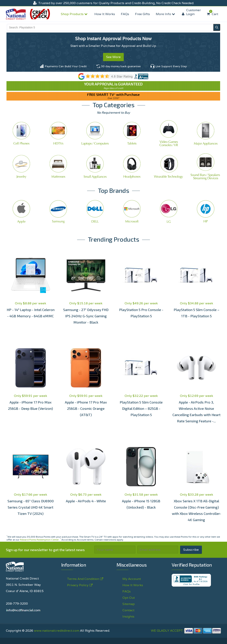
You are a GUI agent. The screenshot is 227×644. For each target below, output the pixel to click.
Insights (128, 616)
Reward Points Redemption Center (39, 540)
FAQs (125, 14)
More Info (166, 14)
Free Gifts (142, 14)
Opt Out (129, 598)
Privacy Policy (78, 585)
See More (113, 57)
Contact (128, 610)
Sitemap (129, 604)
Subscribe (191, 550)
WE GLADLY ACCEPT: (186, 631)
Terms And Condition (83, 579)
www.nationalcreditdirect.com (57, 631)
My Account (132, 579)
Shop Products (75, 14)
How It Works (105, 14)
